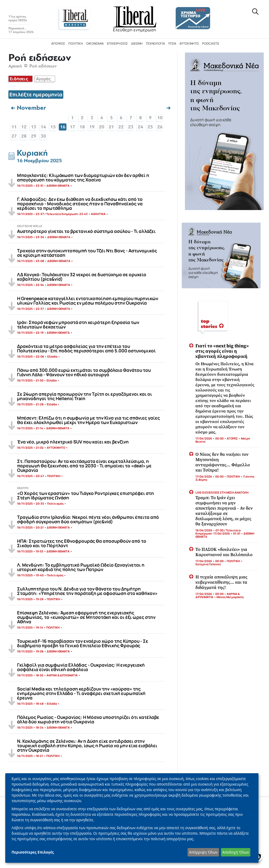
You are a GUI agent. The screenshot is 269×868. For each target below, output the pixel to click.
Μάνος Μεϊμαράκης (230, 597)
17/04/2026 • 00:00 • (211, 438)
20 (102, 127)
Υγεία (172, 43)
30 (43, 136)
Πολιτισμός (55, 503)
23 (131, 127)
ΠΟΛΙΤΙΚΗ (54, 476)
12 (24, 127)
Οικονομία (95, 43)
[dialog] (132, 818)
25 (150, 127)
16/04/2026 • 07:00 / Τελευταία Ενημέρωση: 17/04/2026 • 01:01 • (219, 532)
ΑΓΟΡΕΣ (232, 438)
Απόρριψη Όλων (203, 852)
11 (14, 127)
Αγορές (43, 79)
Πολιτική (76, 43)
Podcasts (211, 43)
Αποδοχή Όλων (236, 852)
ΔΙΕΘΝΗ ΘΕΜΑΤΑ (58, 185)
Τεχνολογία (155, 43)
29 (34, 136)
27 (14, 136)
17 (73, 127)
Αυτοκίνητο (189, 43)
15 (53, 127)
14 (43, 127)
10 (160, 118)
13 (34, 127)
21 (111, 127)
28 (24, 136)
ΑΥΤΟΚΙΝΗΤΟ (56, 448)
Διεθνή (137, 43)
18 (82, 127)
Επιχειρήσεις (117, 43)
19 (92, 127)
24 (141, 127)
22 (121, 127)
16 (63, 127)
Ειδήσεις (19, 79)
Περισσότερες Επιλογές (33, 852)
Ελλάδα (52, 356)
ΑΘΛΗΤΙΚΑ (98, 214)
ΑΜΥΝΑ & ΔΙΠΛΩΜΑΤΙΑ (62, 675)
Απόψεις (58, 43)
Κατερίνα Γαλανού (208, 564)
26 (160, 127)
